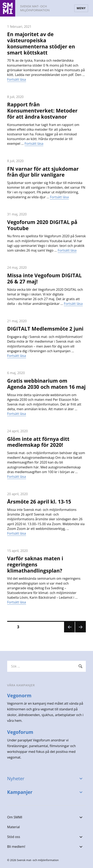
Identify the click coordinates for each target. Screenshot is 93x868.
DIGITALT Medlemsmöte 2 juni (45, 329)
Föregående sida (69, 632)
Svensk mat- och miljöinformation (35, 8)
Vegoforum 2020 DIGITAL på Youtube (42, 225)
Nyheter (16, 778)
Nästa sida (80, 632)
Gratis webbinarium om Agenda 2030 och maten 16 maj (46, 384)
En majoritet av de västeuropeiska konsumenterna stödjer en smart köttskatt (41, 43)
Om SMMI (15, 817)
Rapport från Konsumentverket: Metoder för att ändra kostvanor (42, 110)
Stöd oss (14, 837)
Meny (81, 8)
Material (13, 827)
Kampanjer (20, 792)
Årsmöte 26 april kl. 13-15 (39, 501)
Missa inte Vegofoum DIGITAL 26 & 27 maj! (44, 278)
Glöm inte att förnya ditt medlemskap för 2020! (38, 442)
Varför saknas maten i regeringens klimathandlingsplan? (35, 564)
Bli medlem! (16, 847)
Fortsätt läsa (17, 79)
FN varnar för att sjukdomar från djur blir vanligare (43, 172)
